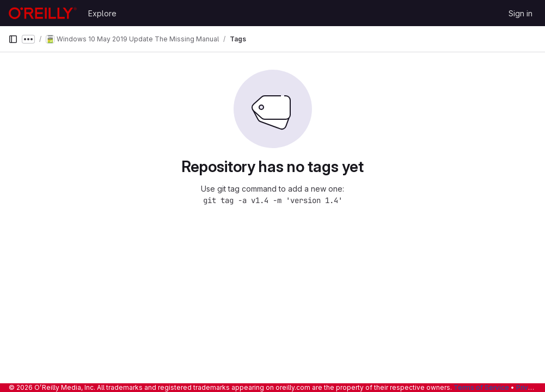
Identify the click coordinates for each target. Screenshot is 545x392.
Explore (102, 13)
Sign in (520, 13)
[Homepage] (43, 13)
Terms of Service (481, 387)
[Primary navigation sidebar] (13, 39)
